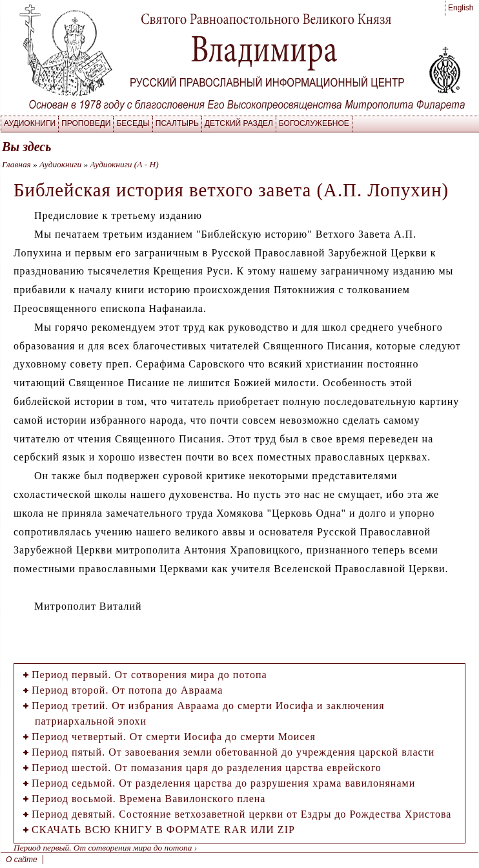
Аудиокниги (30, 123)
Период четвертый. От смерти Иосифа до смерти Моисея (174, 737)
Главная (16, 164)
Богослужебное (314, 123)
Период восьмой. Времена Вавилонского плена (148, 799)
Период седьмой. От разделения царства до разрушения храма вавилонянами (223, 783)
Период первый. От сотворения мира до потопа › (105, 848)
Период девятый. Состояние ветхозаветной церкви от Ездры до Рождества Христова (241, 814)
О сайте (22, 860)
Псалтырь (177, 123)
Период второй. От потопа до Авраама (127, 690)
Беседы (133, 123)
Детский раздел (239, 123)
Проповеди (86, 123)
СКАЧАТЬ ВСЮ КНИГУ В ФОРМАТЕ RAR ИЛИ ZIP (163, 830)
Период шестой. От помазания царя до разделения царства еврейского (207, 768)
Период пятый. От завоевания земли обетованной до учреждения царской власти (233, 752)
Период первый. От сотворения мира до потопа (149, 675)
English (461, 8)
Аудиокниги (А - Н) (124, 164)
